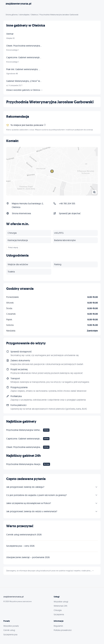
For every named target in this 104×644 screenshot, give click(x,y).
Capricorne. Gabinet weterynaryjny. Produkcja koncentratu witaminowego (24, 439)
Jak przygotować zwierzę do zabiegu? (25, 487)
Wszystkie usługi (61, 602)
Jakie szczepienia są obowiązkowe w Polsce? (29, 503)
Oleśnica (34, 15)
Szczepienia (59, 614)
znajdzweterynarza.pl (18, 4)
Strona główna (12, 15)
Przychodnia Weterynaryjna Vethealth (24, 430)
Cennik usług (9, 630)
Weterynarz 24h (61, 606)
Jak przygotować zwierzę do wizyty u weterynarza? (32, 511)
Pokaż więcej (13, 248)
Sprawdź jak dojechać (70, 213)
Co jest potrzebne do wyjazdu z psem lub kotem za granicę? (36, 495)
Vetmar (10, 34)
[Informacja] (45, 125)
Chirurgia (58, 610)
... (92, 571)
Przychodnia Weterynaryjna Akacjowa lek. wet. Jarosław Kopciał (24, 464)
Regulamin (58, 626)
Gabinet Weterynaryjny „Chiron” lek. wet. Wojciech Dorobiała (24, 81)
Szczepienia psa (10, 635)
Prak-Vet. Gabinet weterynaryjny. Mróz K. (24, 69)
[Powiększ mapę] (52, 171)
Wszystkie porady (11, 626)
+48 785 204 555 (67, 203)
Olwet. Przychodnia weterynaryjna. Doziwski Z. (24, 447)
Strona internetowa (21, 213)
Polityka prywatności (63, 630)
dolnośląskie (24, 15)
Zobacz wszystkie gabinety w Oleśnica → (24, 90)
